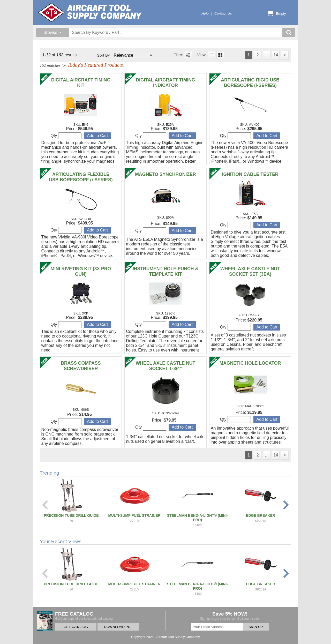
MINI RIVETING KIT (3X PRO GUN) (81, 271)
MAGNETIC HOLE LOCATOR (250, 363)
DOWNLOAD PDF (118, 627)
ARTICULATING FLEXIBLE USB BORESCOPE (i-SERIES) (81, 177)
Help (205, 14)
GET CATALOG (76, 627)
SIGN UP (256, 627)
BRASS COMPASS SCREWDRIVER (81, 366)
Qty (66, 136)
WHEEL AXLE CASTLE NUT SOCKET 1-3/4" (166, 366)
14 (276, 55)
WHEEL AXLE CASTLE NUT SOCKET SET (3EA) (250, 271)
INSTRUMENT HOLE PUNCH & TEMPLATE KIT (165, 271)
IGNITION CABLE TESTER (250, 174)
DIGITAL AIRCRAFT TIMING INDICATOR (165, 83)
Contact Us (223, 14)
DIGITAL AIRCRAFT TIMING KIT (81, 83)
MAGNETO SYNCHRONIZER (165, 174)
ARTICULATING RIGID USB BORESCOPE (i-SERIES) (250, 83)
